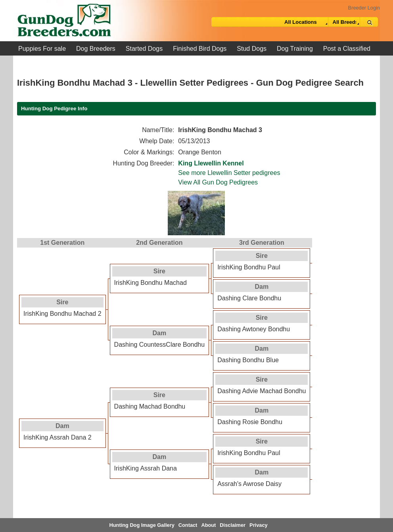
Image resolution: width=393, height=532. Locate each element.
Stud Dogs (252, 49)
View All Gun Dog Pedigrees (218, 182)
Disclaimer (233, 525)
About (208, 525)
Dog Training (295, 49)
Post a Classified (347, 49)
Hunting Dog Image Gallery (142, 525)
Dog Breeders (96, 49)
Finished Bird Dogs (200, 49)
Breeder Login (364, 8)
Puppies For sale (42, 49)
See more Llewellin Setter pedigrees (229, 173)
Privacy (259, 525)
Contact (188, 525)
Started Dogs (144, 49)
